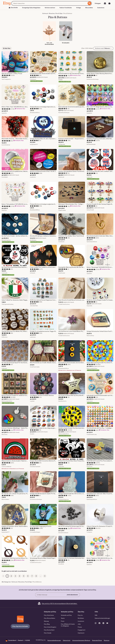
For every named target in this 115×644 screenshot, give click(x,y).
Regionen (107, 640)
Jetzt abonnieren (72, 595)
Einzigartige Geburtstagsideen (31, 8)
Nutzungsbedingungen (54, 640)
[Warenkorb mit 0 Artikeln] (109, 3)
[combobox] (49, 3)
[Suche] (89, 3)
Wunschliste (89, 8)
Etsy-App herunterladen (20, 626)
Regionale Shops (97, 640)
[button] (18, 640)
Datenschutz (67, 640)
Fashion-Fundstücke (66, 8)
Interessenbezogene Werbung (81, 640)
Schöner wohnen (50, 8)
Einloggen (98, 3)
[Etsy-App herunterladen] (20, 619)
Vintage (78, 8)
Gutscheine (101, 8)
